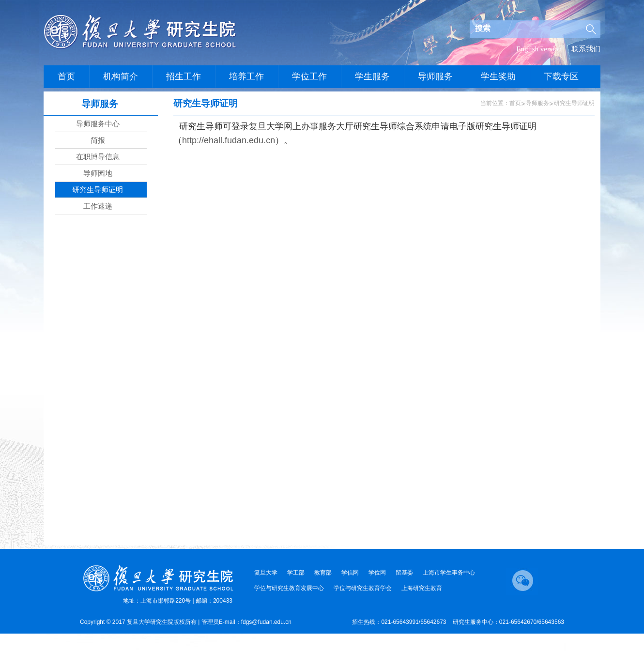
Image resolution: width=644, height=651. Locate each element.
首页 (515, 103)
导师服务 (537, 103)
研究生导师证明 (574, 103)
